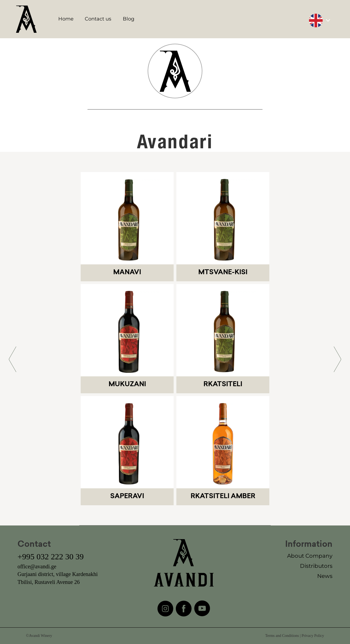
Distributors (316, 566)
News (325, 576)
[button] (13, 359)
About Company (310, 556)
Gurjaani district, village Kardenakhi (58, 574)
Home (66, 19)
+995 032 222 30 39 (51, 556)
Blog (129, 19)
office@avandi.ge (37, 566)
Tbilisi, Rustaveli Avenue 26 (49, 582)
